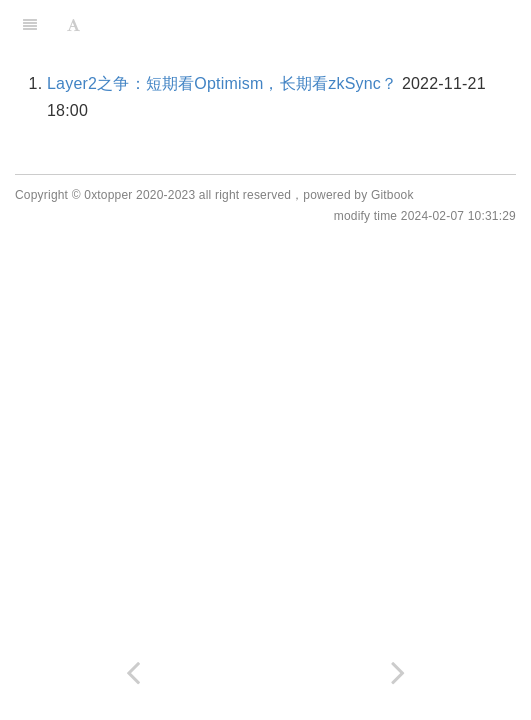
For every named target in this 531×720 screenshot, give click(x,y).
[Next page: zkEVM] (399, 672)
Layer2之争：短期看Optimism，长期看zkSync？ (222, 83)
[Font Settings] (73, 25)
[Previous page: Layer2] (133, 672)
